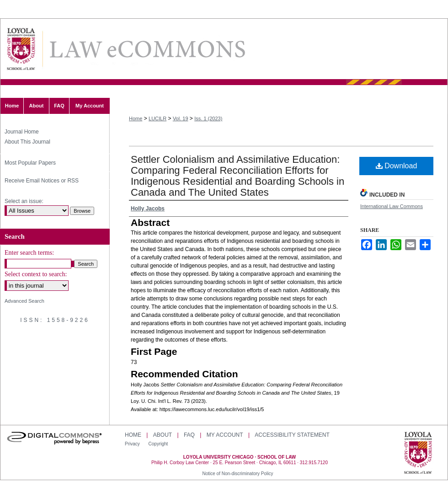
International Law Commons (392, 206)
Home (136, 118)
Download (397, 166)
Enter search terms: (29, 253)
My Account (225, 435)
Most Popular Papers (30, 163)
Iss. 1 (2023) (208, 118)
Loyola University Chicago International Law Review (147, 49)
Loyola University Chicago (418, 454)
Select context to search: (36, 274)
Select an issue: (24, 201)
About (163, 435)
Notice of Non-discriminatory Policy (237, 474)
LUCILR (157, 118)
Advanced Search (24, 301)
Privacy (133, 444)
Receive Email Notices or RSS (42, 181)
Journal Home (22, 132)
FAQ (189, 435)
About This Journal (27, 142)
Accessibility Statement (292, 435)
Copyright (158, 444)
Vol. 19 (181, 118)
